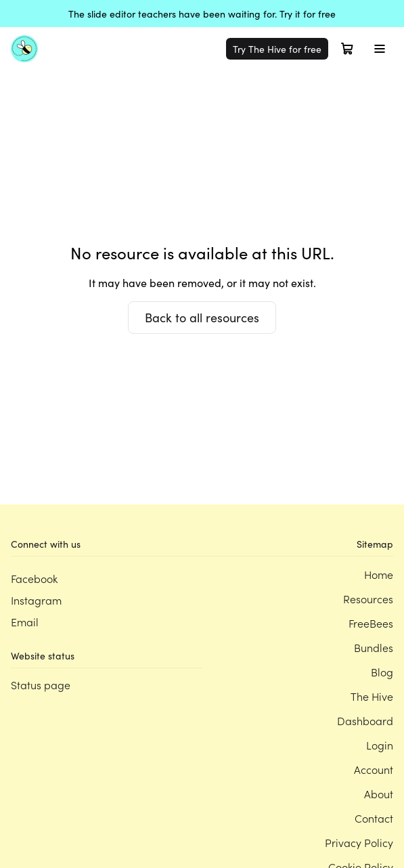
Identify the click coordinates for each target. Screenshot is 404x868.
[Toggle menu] (380, 49)
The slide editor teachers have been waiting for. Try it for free (202, 14)
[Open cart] (347, 49)
